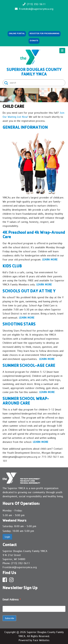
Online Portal (17, 34)
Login (7, 537)
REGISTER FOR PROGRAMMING (44, 34)
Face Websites (41, 640)
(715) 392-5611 (36, 4)
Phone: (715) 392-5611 (16, 563)
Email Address (12, 600)
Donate (34, 41)
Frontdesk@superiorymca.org (36, 9)
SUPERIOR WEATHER (34, 19)
